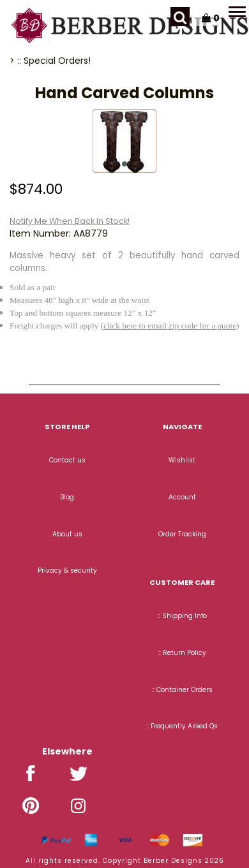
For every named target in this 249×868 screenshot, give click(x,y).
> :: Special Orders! (50, 61)
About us (67, 534)
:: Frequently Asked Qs (182, 726)
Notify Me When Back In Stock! (70, 221)
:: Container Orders (182, 690)
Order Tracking (182, 534)
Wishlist (182, 460)
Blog (67, 497)
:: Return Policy (182, 653)
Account (182, 497)
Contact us (67, 460)
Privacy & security (67, 570)
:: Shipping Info (182, 616)
